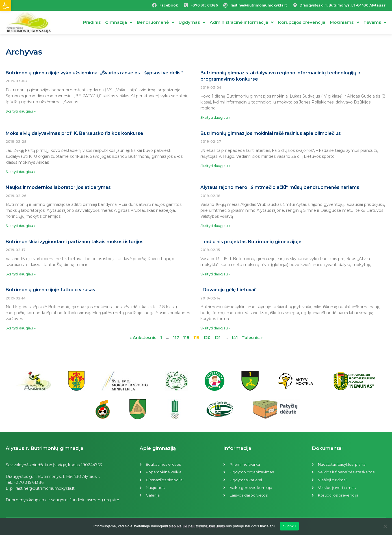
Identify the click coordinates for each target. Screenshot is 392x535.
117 (176, 337)
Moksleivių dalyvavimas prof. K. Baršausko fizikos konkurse (74, 133)
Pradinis (92, 22)
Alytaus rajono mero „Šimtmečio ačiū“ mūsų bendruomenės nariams (280, 187)
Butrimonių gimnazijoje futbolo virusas (50, 290)
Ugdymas (192, 22)
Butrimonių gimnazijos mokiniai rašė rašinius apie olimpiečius (271, 133)
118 (186, 337)
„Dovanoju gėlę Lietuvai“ (229, 290)
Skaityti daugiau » (21, 111)
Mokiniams (344, 22)
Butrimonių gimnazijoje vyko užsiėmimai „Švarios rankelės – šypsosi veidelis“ (94, 73)
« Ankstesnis (142, 337)
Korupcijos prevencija (302, 22)
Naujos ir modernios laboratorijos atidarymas (58, 187)
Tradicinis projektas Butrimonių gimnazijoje (251, 242)
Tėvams (375, 22)
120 (207, 337)
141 (235, 337)
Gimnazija (119, 22)
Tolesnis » (253, 337)
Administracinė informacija (242, 22)
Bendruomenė (155, 22)
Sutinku (289, 526)
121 (218, 337)
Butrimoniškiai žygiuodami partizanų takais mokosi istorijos (75, 242)
